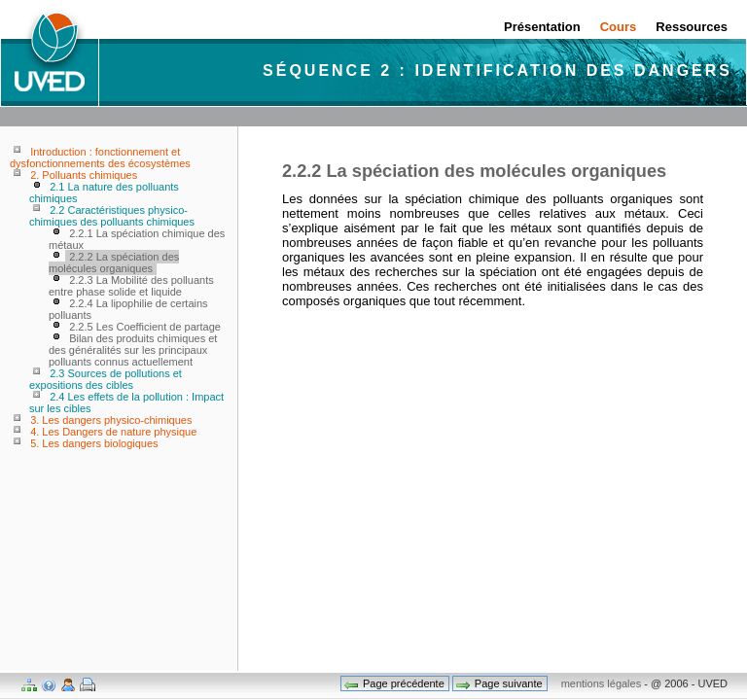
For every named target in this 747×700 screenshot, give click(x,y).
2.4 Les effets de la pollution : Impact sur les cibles (126, 402)
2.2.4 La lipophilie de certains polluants (128, 309)
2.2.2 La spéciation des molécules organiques (114, 262)
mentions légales (602, 683)
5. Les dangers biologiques (94, 443)
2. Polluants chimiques (84, 175)
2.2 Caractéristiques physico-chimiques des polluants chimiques (112, 216)
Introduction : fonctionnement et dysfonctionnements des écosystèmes (100, 157)
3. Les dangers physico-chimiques (111, 420)
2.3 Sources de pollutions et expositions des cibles (106, 379)
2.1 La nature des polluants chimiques (104, 192)
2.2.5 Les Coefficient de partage (145, 327)
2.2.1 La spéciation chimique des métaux (137, 239)
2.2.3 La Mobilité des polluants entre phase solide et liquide (131, 286)
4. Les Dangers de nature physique (113, 432)
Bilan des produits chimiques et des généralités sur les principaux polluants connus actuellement (133, 350)
